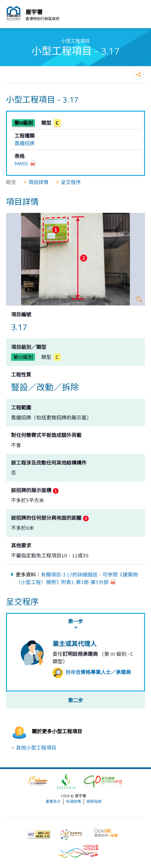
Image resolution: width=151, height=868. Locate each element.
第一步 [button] (75, 621)
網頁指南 (94, 801)
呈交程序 (71, 182)
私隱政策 (74, 801)
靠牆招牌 (25, 143)
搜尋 (92, 672)
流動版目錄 (139, 15)
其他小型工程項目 (36, 748)
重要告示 (53, 801)
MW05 (21, 164)
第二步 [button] (75, 700)
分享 (139, 75)
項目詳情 (38, 182)
